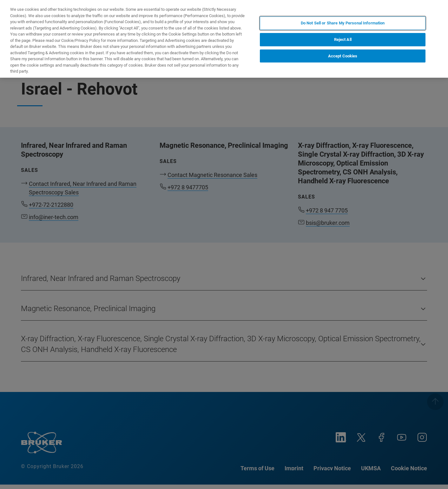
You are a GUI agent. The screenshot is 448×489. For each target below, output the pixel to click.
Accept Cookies (343, 56)
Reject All (343, 39)
